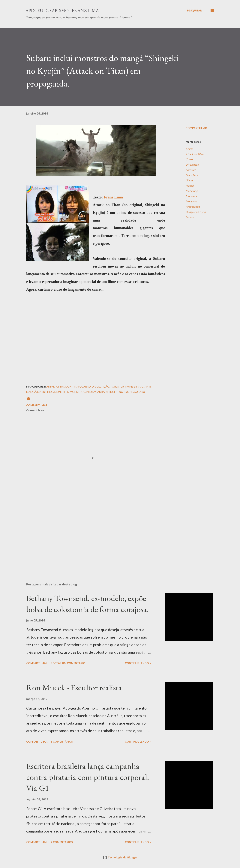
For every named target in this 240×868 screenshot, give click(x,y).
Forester (191, 170)
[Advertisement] (90, 536)
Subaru (190, 217)
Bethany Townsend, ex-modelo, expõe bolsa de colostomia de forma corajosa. (88, 604)
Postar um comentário (68, 663)
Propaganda (193, 207)
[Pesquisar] (194, 11)
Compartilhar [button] (196, 128)
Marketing (192, 191)
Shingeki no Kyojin (196, 212)
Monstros (191, 201)
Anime (189, 149)
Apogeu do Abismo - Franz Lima (62, 10)
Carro (189, 159)
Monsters (191, 196)
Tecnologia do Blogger (120, 857)
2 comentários (62, 842)
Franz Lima (113, 197)
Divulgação (192, 165)
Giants (189, 180)
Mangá (190, 186)
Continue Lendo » (138, 663)
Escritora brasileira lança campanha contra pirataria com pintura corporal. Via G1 (88, 777)
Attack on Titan (195, 154)
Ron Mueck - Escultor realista (74, 687)
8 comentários (62, 742)
